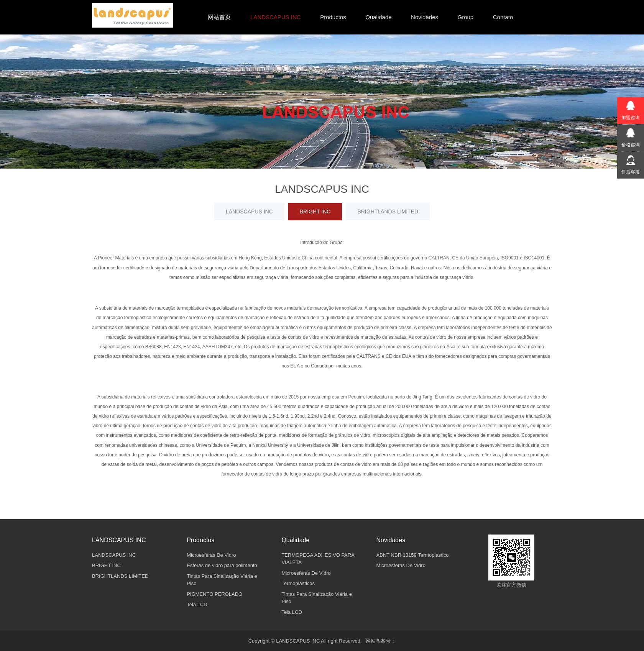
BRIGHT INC (315, 212)
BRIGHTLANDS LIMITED (388, 212)
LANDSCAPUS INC (249, 212)
